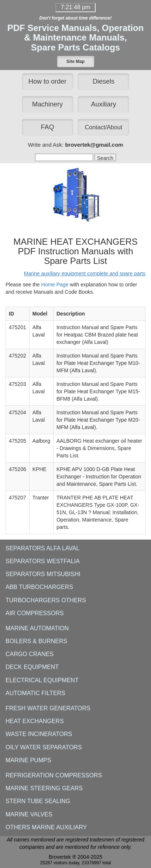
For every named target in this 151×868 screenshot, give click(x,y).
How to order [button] (47, 81)
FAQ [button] (48, 127)
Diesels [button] (104, 81)
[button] (76, 62)
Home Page (55, 285)
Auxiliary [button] (103, 104)
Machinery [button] (47, 104)
